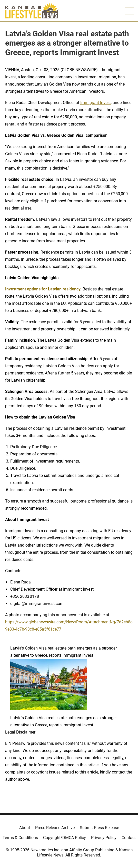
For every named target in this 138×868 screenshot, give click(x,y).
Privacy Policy (104, 838)
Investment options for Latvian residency (43, 289)
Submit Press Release (99, 828)
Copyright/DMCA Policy (65, 838)
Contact (129, 838)
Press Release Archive (55, 828)
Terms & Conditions (20, 838)
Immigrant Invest (96, 103)
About (25, 828)
